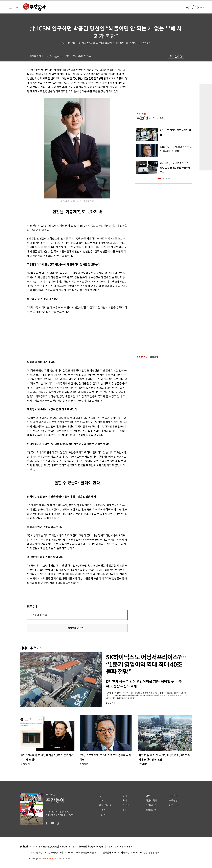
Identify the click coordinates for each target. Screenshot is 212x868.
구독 (162, 118)
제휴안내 (63, 847)
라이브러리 (151, 805)
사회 (101, 801)
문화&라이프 (105, 805)
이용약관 (82, 847)
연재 (148, 796)
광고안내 (173, 805)
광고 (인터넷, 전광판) (48, 847)
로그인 (200, 7)
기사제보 (173, 796)
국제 (125, 801)
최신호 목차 (151, 801)
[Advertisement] (70, 336)
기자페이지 (151, 810)
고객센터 (73, 847)
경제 (125, 796)
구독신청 (173, 801)
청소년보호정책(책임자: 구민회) (119, 847)
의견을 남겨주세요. (39, 615)
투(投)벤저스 (146, 118)
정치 (101, 796)
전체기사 (103, 815)
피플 (125, 810)
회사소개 (33, 847)
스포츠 (102, 810)
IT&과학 (126, 805)
